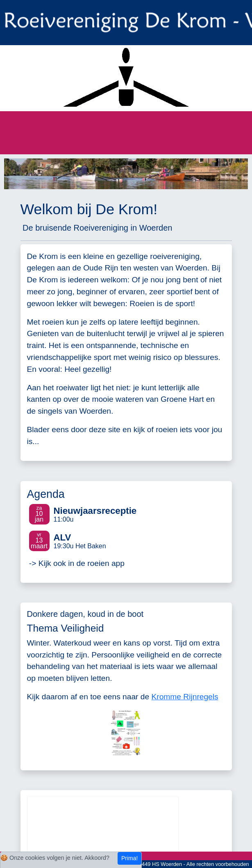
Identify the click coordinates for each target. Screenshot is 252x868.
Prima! (129, 858)
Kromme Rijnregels (185, 697)
